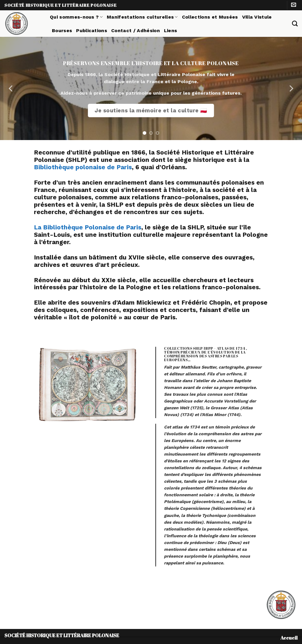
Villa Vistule (257, 17)
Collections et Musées (210, 17)
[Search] (295, 23)
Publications (92, 31)
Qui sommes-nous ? (76, 17)
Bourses (62, 31)
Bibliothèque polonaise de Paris (83, 167)
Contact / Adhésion (136, 31)
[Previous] (11, 88)
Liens (171, 31)
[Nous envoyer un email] (294, 5)
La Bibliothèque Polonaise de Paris (88, 227)
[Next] (291, 88)
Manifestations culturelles (142, 17)
